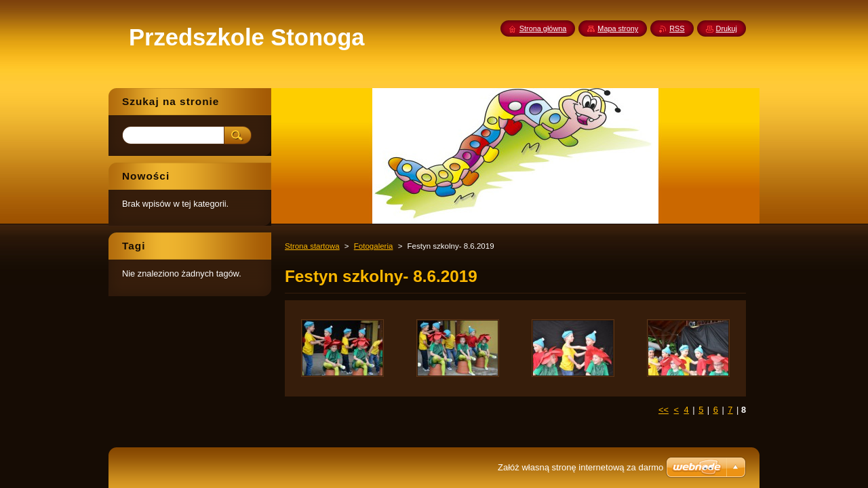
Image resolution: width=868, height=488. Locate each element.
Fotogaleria (374, 246)
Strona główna (543, 28)
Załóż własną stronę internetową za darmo (580, 467)
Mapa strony (618, 28)
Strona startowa (312, 246)
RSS (677, 28)
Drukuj (727, 28)
